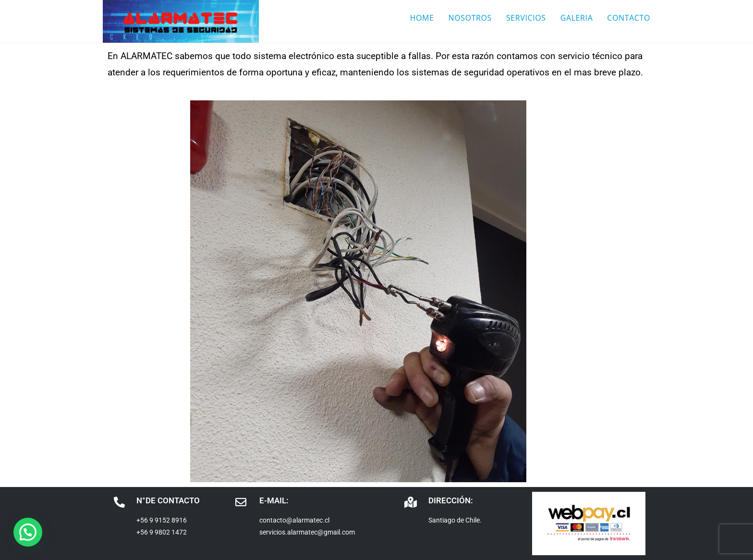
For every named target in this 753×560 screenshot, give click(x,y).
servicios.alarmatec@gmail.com (307, 532)
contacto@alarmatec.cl (294, 520)
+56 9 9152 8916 (162, 520)
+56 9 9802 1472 (162, 532)
